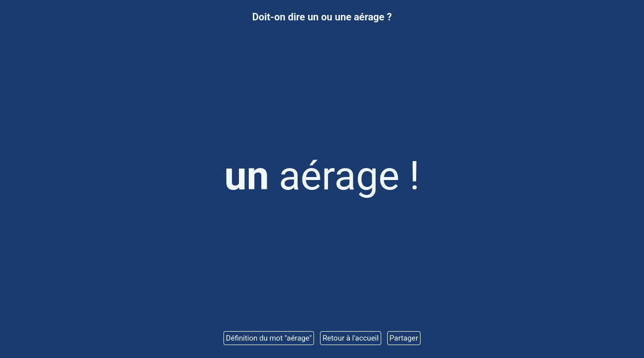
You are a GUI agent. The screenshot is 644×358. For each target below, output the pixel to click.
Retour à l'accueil (351, 338)
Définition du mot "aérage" (269, 338)
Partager (404, 338)
